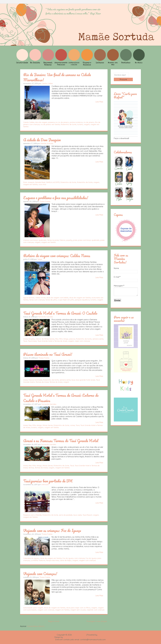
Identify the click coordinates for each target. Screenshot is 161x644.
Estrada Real (40, 182)
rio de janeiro (89, 122)
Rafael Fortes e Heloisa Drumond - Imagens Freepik (85, 637)
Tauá (25, 341)
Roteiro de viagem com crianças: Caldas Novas (57, 256)
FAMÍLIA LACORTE (53, 182)
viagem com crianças (87, 560)
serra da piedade (66, 515)
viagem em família (52, 427)
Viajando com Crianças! (40, 574)
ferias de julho (51, 300)
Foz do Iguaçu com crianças (74, 558)
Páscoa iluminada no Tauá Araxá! (48, 354)
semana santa (98, 339)
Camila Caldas (47, 83)
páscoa (72, 339)
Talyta (40, 259)
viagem (87, 124)
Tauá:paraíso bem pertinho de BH (48, 481)
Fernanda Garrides (46, 317)
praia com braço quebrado (89, 240)
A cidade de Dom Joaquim (42, 140)
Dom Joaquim (29, 182)
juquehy (69, 240)
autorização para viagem (33, 608)
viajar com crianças (82, 341)
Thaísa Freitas (45, 201)
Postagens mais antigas (97, 621)
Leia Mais (99, 102)
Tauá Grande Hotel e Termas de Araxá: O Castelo (60, 313)
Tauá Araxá (32, 341)
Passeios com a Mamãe (32, 515)
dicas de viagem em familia (80, 298)
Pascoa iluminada (35, 380)
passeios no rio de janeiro (58, 122)
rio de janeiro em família (50, 124)
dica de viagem (41, 122)
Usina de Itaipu (66, 560)
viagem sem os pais (78, 610)
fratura (62, 240)
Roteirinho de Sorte (69, 124)
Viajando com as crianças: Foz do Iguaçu (52, 530)
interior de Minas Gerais (45, 339)
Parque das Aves (53, 560)
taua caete (78, 515)
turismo (80, 124)
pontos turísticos (76, 122)
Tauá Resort (87, 515)
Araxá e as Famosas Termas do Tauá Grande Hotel (61, 441)
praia (75, 240)
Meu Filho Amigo (62, 339)
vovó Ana (42, 184)
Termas (31, 468)
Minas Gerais (48, 425)
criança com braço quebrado (35, 240)
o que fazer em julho (66, 300)
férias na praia (53, 240)
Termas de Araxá (56, 382)
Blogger (101, 635)
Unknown (45, 485)
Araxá (25, 339)
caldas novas (40, 298)
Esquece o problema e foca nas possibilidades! (56, 198)
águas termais (29, 298)
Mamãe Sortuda (47, 143)
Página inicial (54, 621)
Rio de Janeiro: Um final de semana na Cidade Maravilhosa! (57, 77)
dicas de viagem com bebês (57, 298)
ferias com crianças (37, 300)
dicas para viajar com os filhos (78, 608)
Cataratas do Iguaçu (31, 558)
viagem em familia (30, 184)
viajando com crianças (96, 610)
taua (73, 380)
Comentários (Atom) (36, 626)
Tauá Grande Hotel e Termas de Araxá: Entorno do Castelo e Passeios (61, 398)
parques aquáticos (82, 300)
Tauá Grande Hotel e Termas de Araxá (52, 341)
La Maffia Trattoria (38, 560)
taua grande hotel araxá (85, 380)
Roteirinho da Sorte (68, 182)
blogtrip (32, 339)
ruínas (72, 425)
